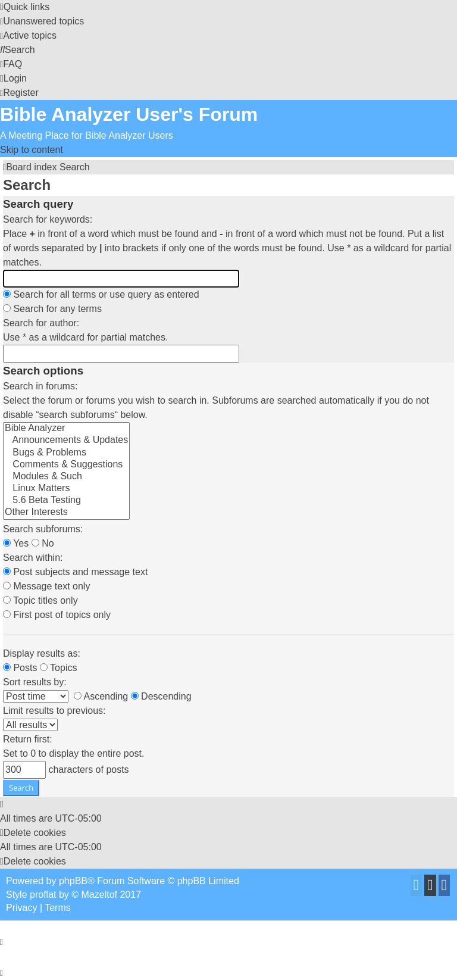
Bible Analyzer (66, 429)
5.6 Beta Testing (66, 501)
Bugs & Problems (66, 453)
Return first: (28, 739)
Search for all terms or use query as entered (101, 294)
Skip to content (32, 150)
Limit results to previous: (54, 711)
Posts (20, 668)
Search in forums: (40, 386)
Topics (59, 668)
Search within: (33, 558)
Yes (16, 543)
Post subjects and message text (75, 572)
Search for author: (41, 323)
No (43, 543)
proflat (43, 895)
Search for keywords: (48, 219)
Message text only (46, 586)
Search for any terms (52, 309)
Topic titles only (40, 600)
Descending (161, 696)
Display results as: (42, 653)
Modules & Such (66, 477)
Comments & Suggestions (66, 465)
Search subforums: (43, 529)
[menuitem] (42, 21)
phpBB (73, 881)
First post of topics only (57, 615)
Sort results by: (35, 682)
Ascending (101, 696)
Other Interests (66, 513)
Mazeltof (99, 895)
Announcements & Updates (66, 441)
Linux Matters (66, 489)
